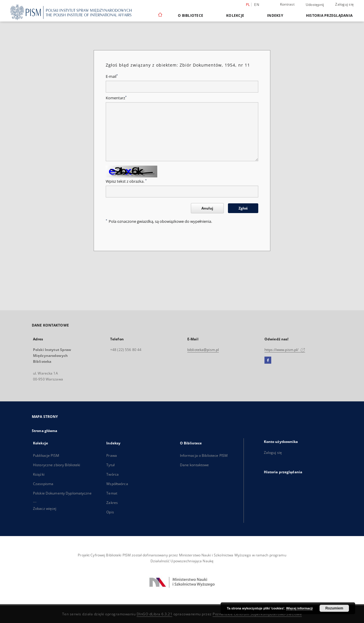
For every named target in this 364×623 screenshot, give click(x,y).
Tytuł (110, 465)
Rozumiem (334, 608)
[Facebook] (268, 360)
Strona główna (45, 431)
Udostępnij (315, 5)
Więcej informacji (300, 608)
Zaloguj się (344, 4)
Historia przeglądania (329, 15)
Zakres (112, 503)
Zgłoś (243, 208)
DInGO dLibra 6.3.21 (155, 614)
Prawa (112, 455)
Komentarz (116, 98)
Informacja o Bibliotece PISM (204, 455)
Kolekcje (235, 15)
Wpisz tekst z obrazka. (126, 181)
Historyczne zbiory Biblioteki (57, 465)
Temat (112, 493)
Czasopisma (43, 484)
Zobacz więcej (45, 509)
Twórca (112, 474)
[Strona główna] (160, 15)
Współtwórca (117, 484)
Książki (39, 474)
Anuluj (207, 208)
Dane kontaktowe (195, 465)
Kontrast (287, 4)
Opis (110, 512)
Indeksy (275, 15)
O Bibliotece (191, 15)
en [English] (257, 5)
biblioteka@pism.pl (203, 350)
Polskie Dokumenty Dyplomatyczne (62, 493)
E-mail (112, 76)
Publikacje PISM (46, 455)
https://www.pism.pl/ (285, 350)
